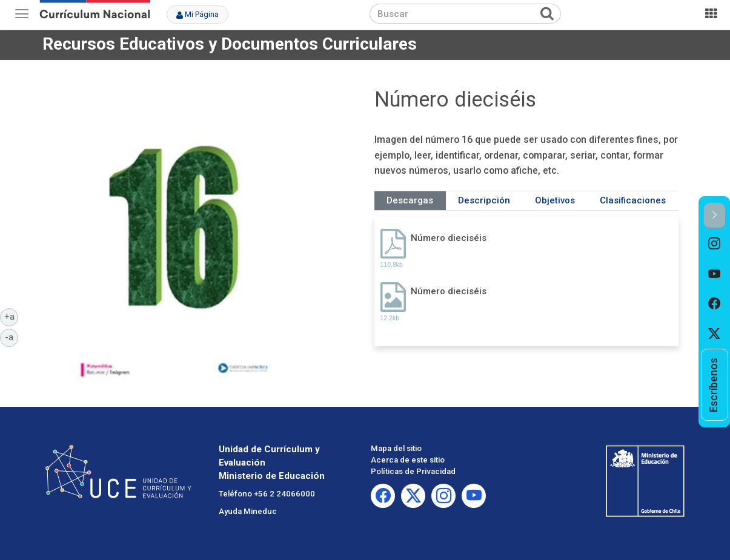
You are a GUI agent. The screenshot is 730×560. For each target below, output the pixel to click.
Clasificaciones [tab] (633, 200)
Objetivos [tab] (555, 200)
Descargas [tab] (410, 200)
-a (12, 337)
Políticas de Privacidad (413, 471)
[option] (715, 244)
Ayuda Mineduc (248, 511)
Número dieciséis (449, 238)
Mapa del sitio (396, 448)
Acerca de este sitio (408, 460)
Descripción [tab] (484, 200)
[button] (715, 216)
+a (12, 316)
